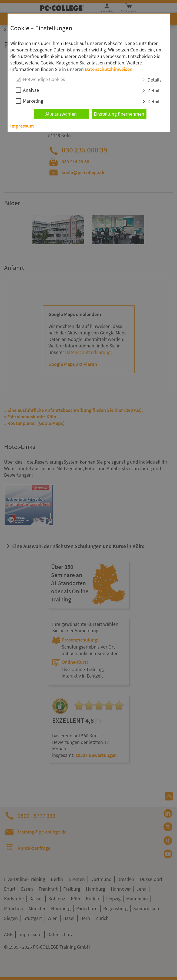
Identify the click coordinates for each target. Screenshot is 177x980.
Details (155, 80)
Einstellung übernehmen (119, 114)
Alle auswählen (61, 114)
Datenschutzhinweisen (109, 69)
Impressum (22, 126)
